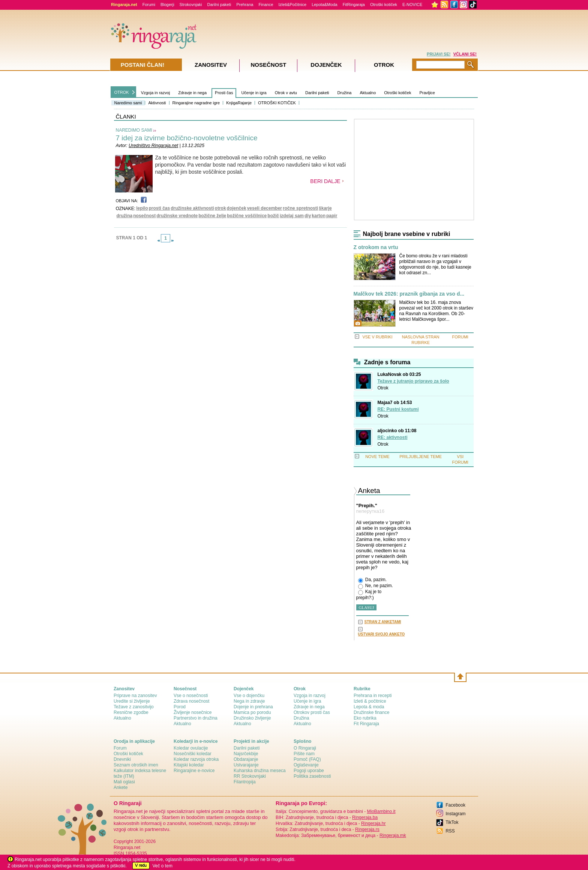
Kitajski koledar (189, 765)
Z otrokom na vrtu (376, 247)
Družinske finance (371, 712)
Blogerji (167, 5)
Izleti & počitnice (370, 701)
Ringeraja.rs (367, 829)
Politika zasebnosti (312, 776)
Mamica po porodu (252, 712)
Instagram (455, 814)
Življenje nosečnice (193, 712)
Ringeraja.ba (365, 817)
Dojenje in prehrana (253, 707)
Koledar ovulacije (191, 748)
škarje (325, 208)
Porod (180, 707)
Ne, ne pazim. (376, 586)
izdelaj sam (292, 216)
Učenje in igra (254, 93)
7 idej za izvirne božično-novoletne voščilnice (187, 138)
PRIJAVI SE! (439, 54)
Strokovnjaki (191, 5)
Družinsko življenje (252, 718)
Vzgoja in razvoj (156, 93)
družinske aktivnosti (192, 208)
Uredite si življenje (132, 701)
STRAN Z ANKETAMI (383, 622)
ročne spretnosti (300, 208)
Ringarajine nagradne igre (196, 103)
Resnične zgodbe (131, 712)
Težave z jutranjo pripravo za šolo (413, 381)
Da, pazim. (373, 580)
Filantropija (245, 782)
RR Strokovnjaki (250, 776)
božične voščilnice (247, 216)
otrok (220, 208)
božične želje (212, 216)
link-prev (159, 240)
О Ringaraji (305, 748)
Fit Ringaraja (366, 724)
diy (308, 216)
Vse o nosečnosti (191, 696)
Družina (345, 93)
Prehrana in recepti (373, 696)
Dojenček (326, 65)
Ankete (121, 787)
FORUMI (460, 337)
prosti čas (160, 208)
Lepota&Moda (325, 5)
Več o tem (163, 866)
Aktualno (368, 93)
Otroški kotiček (384, 5)
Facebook (455, 805)
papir (332, 216)
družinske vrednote (177, 216)
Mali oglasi (124, 782)
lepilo (142, 208)
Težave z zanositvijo (134, 707)
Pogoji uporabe (309, 771)
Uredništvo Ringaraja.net (153, 146)
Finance (266, 5)
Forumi (149, 5)
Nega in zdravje (249, 701)
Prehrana (245, 5)
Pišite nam (304, 754)
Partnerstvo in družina (196, 718)
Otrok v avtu (286, 93)
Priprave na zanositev (135, 696)
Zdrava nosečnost (191, 701)
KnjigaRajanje (239, 103)
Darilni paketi (219, 5)
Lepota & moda (369, 707)
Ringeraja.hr (373, 823)
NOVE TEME (377, 457)
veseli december (265, 208)
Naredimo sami (128, 103)
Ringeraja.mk (393, 835)
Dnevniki (122, 759)
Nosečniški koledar (193, 754)
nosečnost (144, 216)
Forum (120, 748)
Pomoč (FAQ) (307, 759)
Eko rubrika (365, 718)
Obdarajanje (246, 759)
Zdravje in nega (192, 93)
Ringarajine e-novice (194, 771)
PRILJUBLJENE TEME (421, 457)
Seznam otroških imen (136, 765)
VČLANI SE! (465, 54)
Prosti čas (224, 93)
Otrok (383, 388)
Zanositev (211, 65)
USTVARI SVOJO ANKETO (382, 634)
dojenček (237, 208)
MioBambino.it (381, 811)
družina (125, 216)
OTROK (122, 92)
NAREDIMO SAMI (134, 130)
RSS (450, 831)
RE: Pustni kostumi (398, 409)
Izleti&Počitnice (293, 5)
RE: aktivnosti (393, 437)
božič (273, 216)
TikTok (452, 822)
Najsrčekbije (246, 754)
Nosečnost (268, 65)
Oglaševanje (306, 765)
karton (319, 216)
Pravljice (427, 93)
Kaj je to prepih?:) (369, 595)
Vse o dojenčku (249, 696)
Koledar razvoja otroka (196, 759)
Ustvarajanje (246, 765)
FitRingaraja (354, 5)
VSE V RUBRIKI (377, 337)
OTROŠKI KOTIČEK (277, 103)
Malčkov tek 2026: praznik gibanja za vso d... (409, 294)
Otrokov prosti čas (312, 712)
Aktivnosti (157, 103)
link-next (172, 240)
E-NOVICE (412, 5)
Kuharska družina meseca (260, 771)
